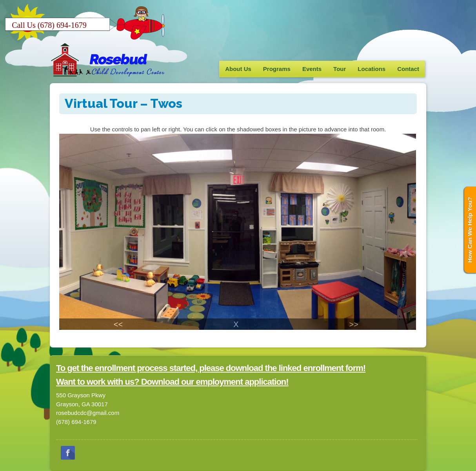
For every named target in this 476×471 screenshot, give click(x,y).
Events (312, 69)
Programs (277, 69)
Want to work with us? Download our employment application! (172, 382)
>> (353, 324)
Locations (372, 69)
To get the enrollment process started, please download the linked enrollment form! (211, 368)
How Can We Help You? (470, 230)
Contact (408, 69)
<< (118, 324)
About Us (238, 69)
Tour (340, 69)
